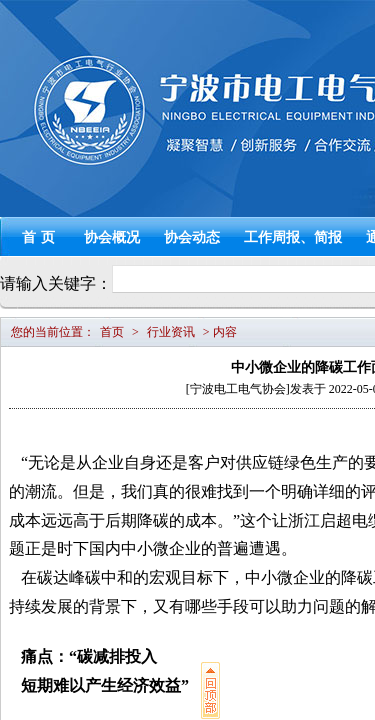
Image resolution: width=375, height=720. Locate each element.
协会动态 (192, 237)
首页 (41, 237)
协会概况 (112, 237)
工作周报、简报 (293, 237)
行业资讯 (171, 332)
